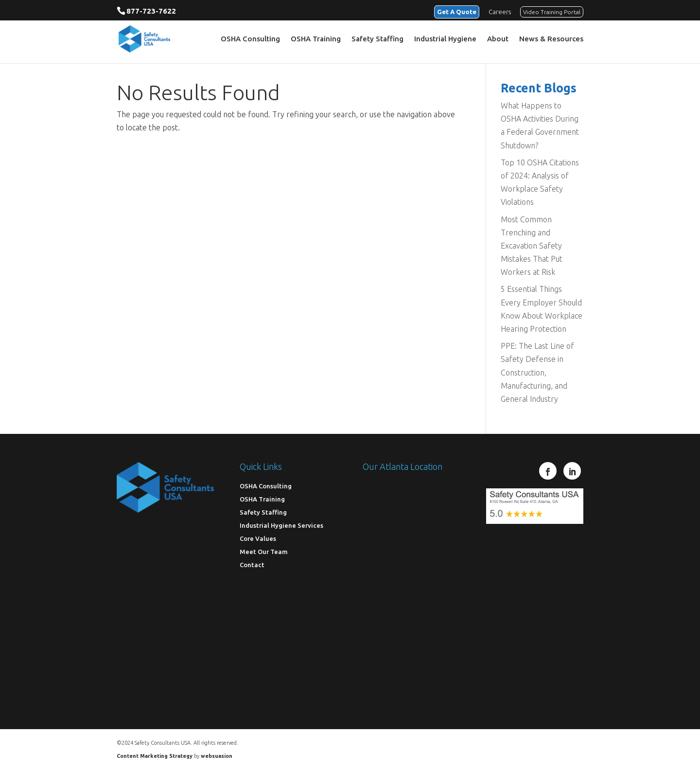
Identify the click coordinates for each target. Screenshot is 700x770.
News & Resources (551, 39)
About (498, 39)
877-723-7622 (151, 11)
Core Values (258, 538)
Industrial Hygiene (445, 39)
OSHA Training (316, 39)
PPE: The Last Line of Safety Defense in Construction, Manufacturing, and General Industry (537, 372)
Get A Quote (457, 12)
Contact (252, 565)
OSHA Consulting (250, 39)
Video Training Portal (552, 12)
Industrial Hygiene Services (281, 525)
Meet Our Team (264, 552)
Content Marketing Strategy (155, 756)
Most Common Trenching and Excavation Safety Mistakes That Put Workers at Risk (532, 246)
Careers (500, 12)
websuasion (217, 756)
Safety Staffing (377, 39)
